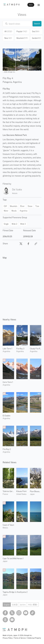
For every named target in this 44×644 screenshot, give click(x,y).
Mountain (22, 38)
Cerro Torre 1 (8, 382)
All (8, 31)
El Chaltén (7, 416)
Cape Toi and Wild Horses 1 (13, 558)
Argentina (17, 82)
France (5, 494)
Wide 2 (14, 224)
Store (31, 5)
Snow (30, 206)
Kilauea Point (21, 491)
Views (22, 14)
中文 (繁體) (33, 605)
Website (15, 193)
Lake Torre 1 (7, 349)
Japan (5, 561)
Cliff (5, 206)
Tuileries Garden (8, 491)
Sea (36, 31)
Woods (14, 211)
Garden (36, 38)
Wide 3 (23, 224)
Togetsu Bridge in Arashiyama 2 (15, 592)
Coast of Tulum (8, 525)
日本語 (15, 605)
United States (21, 494)
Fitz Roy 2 (7, 449)
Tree (37, 206)
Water (6, 211)
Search (37, 24)
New (8, 38)
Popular (22, 31)
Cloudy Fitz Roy (36, 349)
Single (6, 224)
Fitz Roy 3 (20, 349)
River (22, 206)
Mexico (5, 528)
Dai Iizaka (17, 189)
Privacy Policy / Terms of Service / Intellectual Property (22, 638)
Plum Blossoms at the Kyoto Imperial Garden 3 (36, 491)
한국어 (23, 605)
